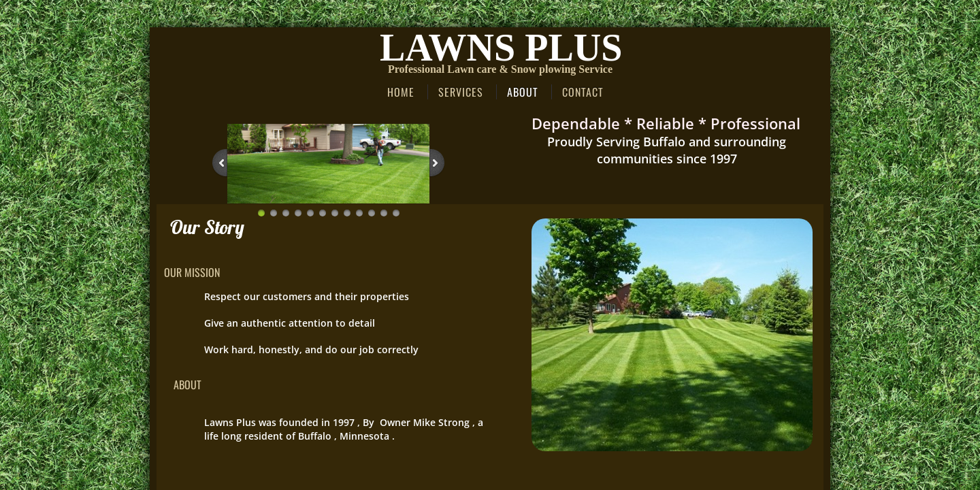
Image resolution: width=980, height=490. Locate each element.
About (523, 92)
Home (401, 92)
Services (461, 92)
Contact (583, 92)
